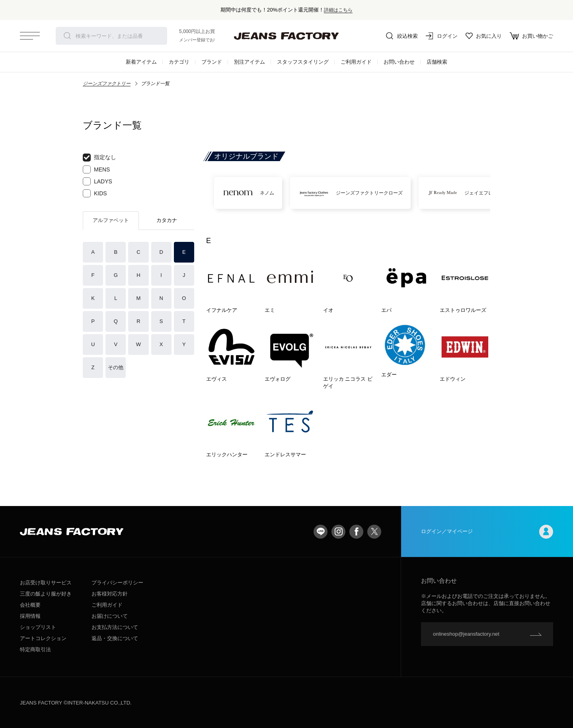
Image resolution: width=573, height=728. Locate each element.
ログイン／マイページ (487, 532)
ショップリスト (38, 627)
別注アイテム (249, 62)
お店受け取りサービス (46, 583)
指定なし (99, 158)
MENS (96, 169)
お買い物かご (531, 36)
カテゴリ (179, 62)
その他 (116, 367)
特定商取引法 (35, 649)
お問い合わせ (399, 62)
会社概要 (30, 605)
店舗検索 (437, 62)
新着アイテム (141, 62)
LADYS (97, 181)
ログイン (442, 36)
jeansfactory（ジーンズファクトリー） (286, 36)
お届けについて (110, 616)
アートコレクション (43, 638)
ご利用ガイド (356, 62)
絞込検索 (402, 36)
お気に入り (484, 36)
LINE (321, 532)
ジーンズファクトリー (107, 84)
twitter (374, 532)
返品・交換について (115, 638)
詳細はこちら (338, 10)
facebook (356, 532)
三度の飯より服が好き (46, 594)
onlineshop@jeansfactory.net (466, 634)
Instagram (338, 532)
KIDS (95, 193)
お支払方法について (115, 627)
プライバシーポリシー (117, 583)
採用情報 (30, 616)
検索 (67, 36)
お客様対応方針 (110, 594)
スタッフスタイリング (303, 62)
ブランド (212, 62)
